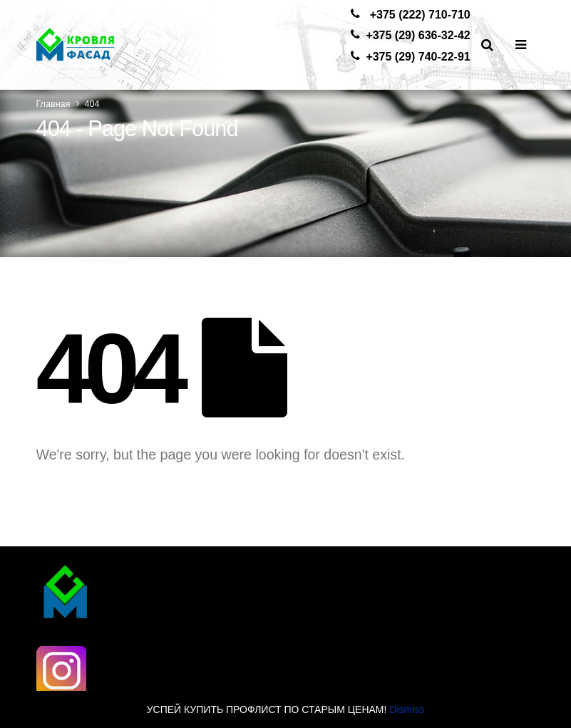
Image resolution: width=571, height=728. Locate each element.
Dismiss (407, 709)
